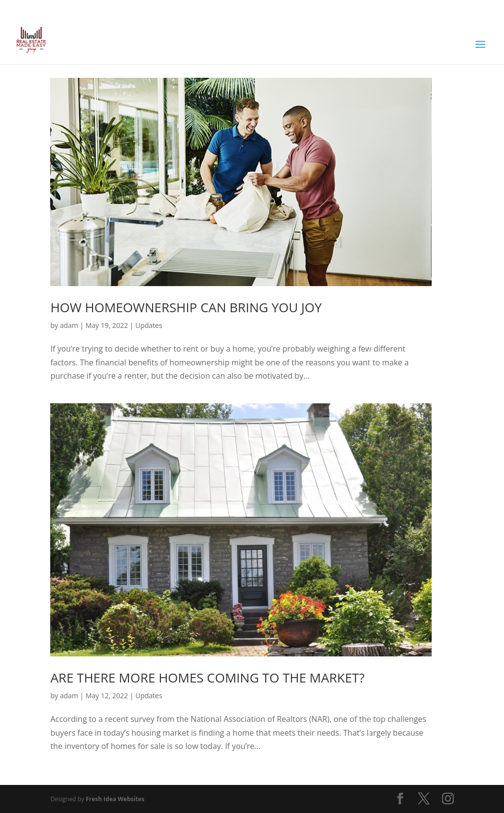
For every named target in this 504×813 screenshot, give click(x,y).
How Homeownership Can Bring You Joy (186, 307)
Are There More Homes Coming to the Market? (207, 678)
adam (69, 325)
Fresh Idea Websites (115, 799)
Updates (149, 325)
